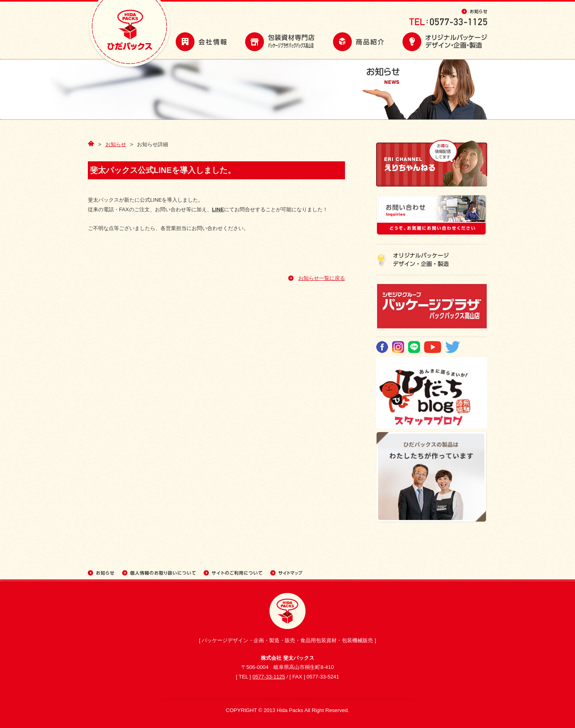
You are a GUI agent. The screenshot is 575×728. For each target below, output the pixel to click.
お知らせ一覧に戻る (322, 278)
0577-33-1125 (269, 677)
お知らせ (116, 144)
